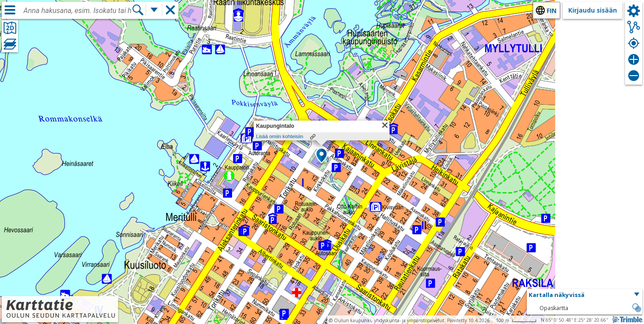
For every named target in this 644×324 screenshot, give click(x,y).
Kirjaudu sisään (593, 10)
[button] (322, 156)
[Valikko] (10, 10)
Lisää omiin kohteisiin (280, 136)
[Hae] (138, 10)
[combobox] (78, 11)
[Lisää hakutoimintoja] (154, 10)
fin (552, 11)
